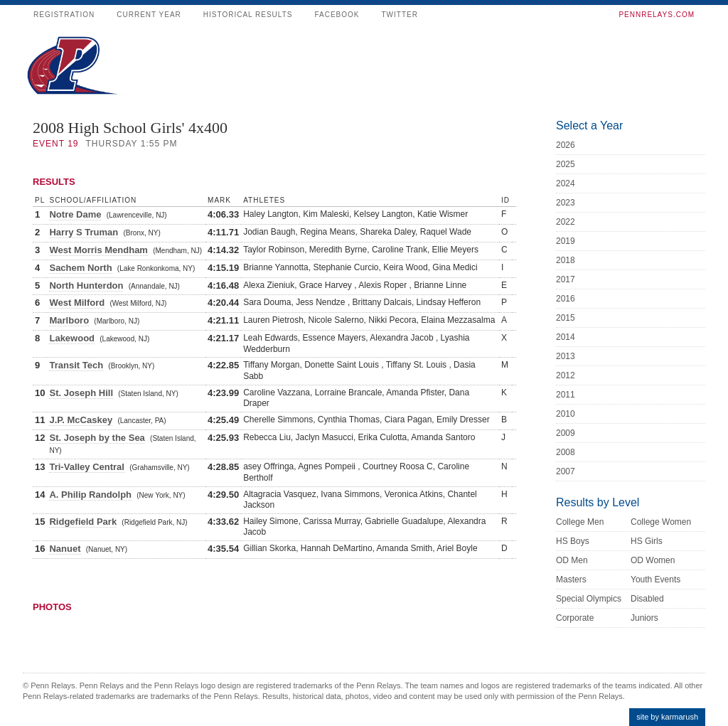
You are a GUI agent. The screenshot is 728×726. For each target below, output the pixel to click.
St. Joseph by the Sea (97, 438)
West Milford (77, 303)
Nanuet (65, 549)
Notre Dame (75, 214)
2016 (566, 299)
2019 (566, 241)
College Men (580, 522)
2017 (566, 279)
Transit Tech (76, 365)
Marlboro (69, 320)
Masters (571, 580)
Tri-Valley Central (87, 467)
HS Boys (573, 541)
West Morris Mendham (98, 250)
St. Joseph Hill (81, 393)
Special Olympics (589, 599)
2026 (566, 145)
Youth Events (655, 580)
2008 (566, 452)
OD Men (572, 560)
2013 (566, 356)
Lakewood (72, 338)
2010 (566, 414)
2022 (566, 222)
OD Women (653, 560)
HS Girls (647, 541)
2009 (566, 433)
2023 (566, 203)
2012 (566, 375)
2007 (566, 471)
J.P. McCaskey (81, 420)
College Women (661, 522)
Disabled (647, 599)
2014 (566, 337)
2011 (566, 395)
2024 (566, 183)
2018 (566, 260)
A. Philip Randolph (90, 495)
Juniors (644, 618)
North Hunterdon (86, 285)
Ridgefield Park (83, 522)
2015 (566, 318)
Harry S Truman (84, 232)
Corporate (575, 618)
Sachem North (80, 268)
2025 (566, 164)
